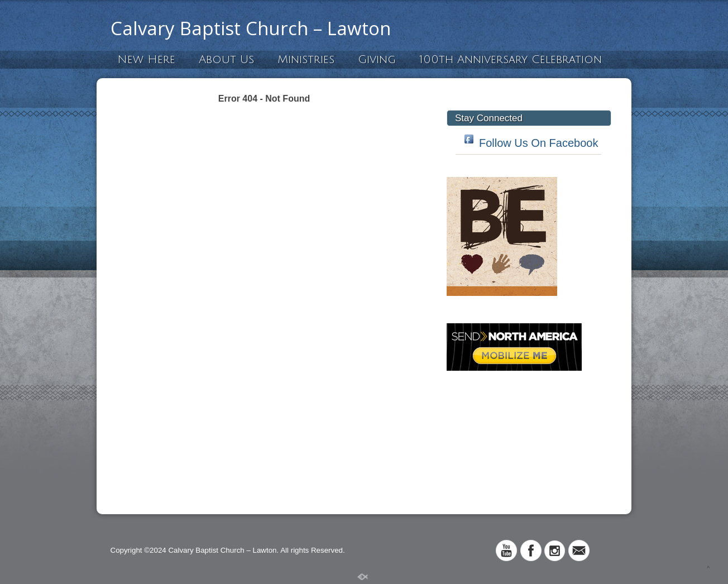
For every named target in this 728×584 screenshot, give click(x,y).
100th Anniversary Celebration (511, 60)
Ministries (306, 60)
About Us (226, 60)
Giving (377, 60)
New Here (146, 60)
